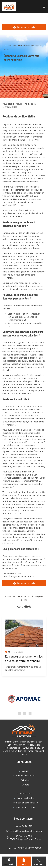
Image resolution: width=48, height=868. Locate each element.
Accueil (19, 104)
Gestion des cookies (26, 807)
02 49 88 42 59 (24, 20)
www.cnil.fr (8, 487)
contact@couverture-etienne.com (18, 457)
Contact (26, 785)
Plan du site (26, 794)
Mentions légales (26, 798)
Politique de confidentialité (26, 803)
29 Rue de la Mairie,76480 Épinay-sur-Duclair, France (25, 838)
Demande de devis (24, 27)
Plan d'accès (9, 864)
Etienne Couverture (26, 776)
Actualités (26, 780)
